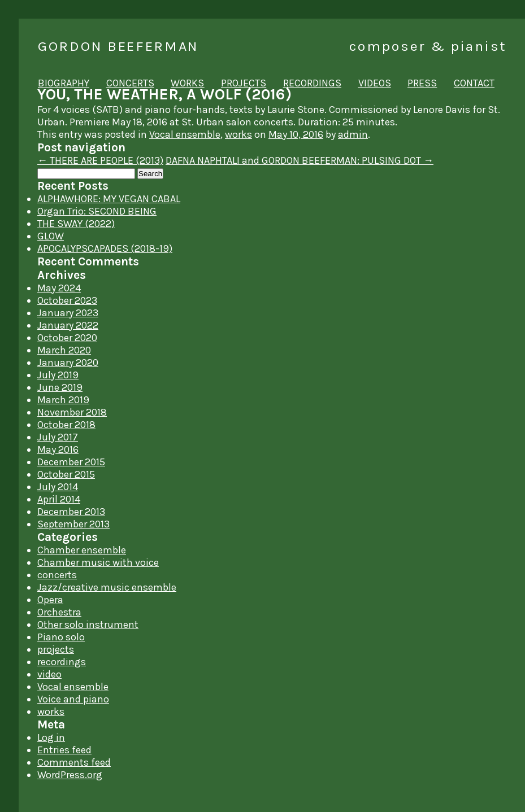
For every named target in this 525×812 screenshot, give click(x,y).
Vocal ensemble (185, 134)
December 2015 (71, 462)
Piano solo (61, 637)
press (422, 83)
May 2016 (58, 449)
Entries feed (64, 750)
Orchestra (59, 612)
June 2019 (60, 387)
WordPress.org (70, 775)
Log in (51, 737)
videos (375, 83)
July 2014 (58, 487)
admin (353, 134)
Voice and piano (73, 699)
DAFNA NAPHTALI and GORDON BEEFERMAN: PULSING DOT (300, 160)
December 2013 (71, 512)
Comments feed (74, 762)
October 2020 (67, 338)
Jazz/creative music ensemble (107, 587)
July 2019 (58, 375)
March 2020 (64, 350)
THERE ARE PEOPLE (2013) (100, 160)
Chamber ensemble (82, 550)
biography (64, 83)
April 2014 (59, 499)
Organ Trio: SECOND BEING (97, 211)
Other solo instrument (88, 625)
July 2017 (58, 437)
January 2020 (68, 363)
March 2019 (63, 400)
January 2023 (68, 313)
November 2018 (72, 412)
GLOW (51, 236)
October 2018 (66, 425)
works (187, 83)
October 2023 (67, 300)
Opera (50, 600)
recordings (312, 83)
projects (244, 83)
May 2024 (59, 288)
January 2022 (68, 325)
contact (474, 83)
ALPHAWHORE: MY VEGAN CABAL (109, 199)
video (49, 674)
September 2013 (73, 524)
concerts (130, 83)
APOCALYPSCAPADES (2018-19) (105, 248)
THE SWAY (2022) (76, 224)
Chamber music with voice (98, 562)
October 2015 (66, 474)
